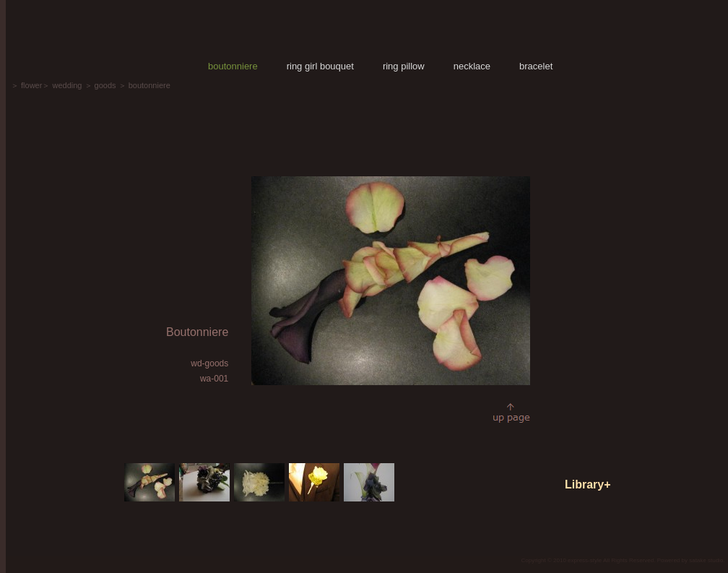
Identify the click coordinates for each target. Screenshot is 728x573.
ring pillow (404, 66)
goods (105, 85)
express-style (585, 560)
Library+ (588, 484)
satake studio (706, 560)
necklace (472, 66)
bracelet (536, 66)
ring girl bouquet (320, 66)
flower (31, 85)
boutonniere (233, 66)
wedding (67, 85)
